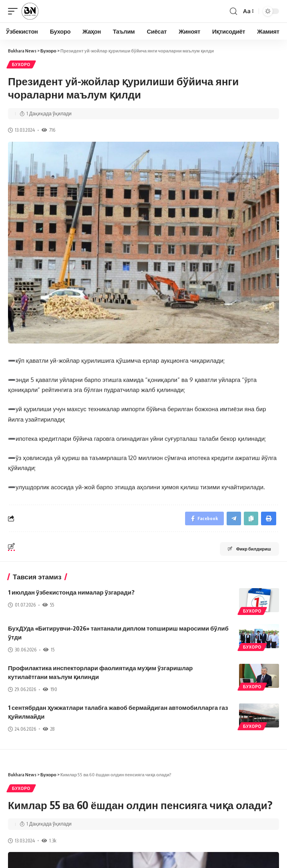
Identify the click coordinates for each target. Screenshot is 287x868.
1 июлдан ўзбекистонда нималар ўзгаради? (71, 592)
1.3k (49, 841)
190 (50, 689)
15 (49, 650)
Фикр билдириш (249, 549)
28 (49, 729)
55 (48, 605)
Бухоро (21, 64)
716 (48, 130)
